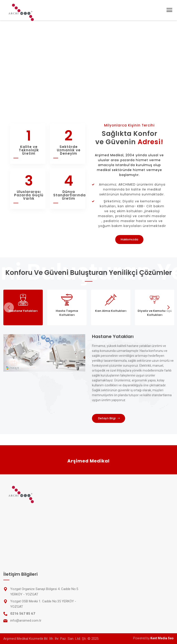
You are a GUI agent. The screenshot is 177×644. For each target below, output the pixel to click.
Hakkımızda (129, 239)
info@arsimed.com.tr (26, 620)
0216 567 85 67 (23, 614)
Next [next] (168, 307)
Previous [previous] (9, 307)
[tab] (23, 307)
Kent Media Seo (162, 638)
